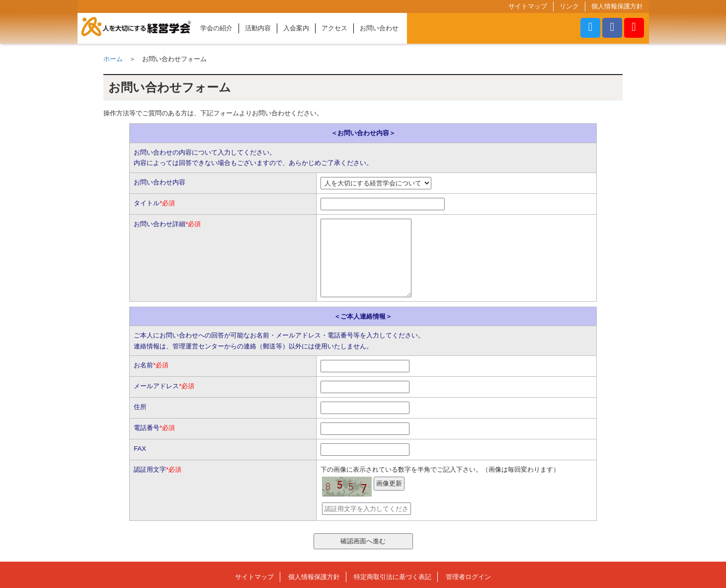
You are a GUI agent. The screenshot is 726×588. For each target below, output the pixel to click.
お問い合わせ (379, 28)
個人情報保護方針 (617, 6)
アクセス (334, 28)
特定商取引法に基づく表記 (393, 577)
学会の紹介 (216, 28)
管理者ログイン (468, 577)
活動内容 (258, 28)
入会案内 (296, 28)
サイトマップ (528, 6)
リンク (569, 6)
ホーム (113, 59)
